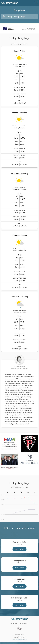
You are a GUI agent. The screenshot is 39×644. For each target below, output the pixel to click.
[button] (19, 17)
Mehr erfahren (19, 549)
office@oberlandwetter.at (19, 640)
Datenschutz (24, 623)
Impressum (14, 623)
